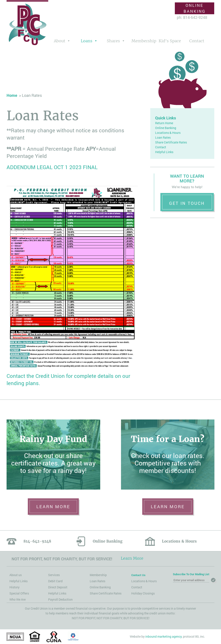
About (60, 41)
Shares (113, 41)
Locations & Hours (168, 133)
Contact (197, 41)
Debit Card (55, 581)
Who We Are (18, 599)
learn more (53, 506)
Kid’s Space (170, 41)
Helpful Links (164, 152)
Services (54, 575)
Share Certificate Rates (171, 142)
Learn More (132, 558)
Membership (144, 41)
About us (16, 575)
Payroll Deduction (60, 599)
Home (12, 95)
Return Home (164, 123)
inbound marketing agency (163, 636)
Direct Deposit (58, 587)
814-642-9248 (37, 541)
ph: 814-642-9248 (192, 17)
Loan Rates (163, 137)
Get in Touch (187, 203)
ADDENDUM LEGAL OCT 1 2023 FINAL (52, 167)
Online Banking (195, 8)
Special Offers (19, 593)
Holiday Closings (143, 593)
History (14, 587)
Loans (87, 41)
